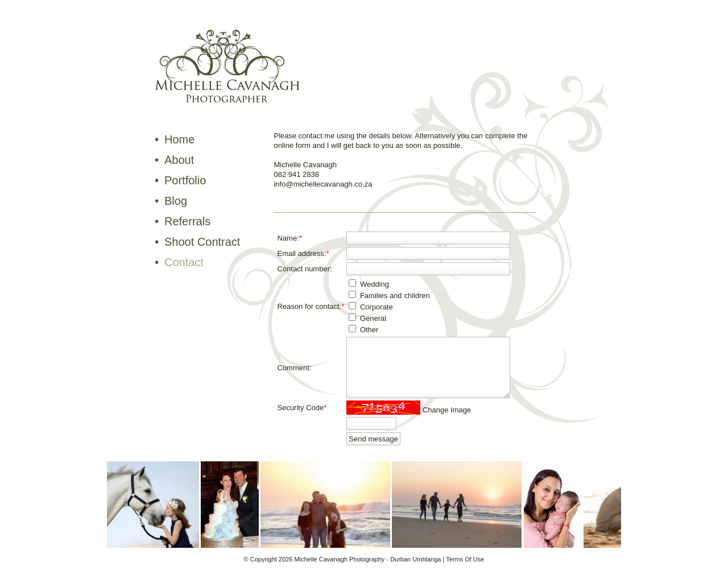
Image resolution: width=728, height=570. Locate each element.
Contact (184, 262)
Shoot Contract (202, 242)
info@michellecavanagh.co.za (323, 184)
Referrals (187, 221)
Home (179, 139)
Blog (176, 201)
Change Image (447, 410)
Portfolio (185, 180)
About (179, 160)
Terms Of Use (465, 559)
